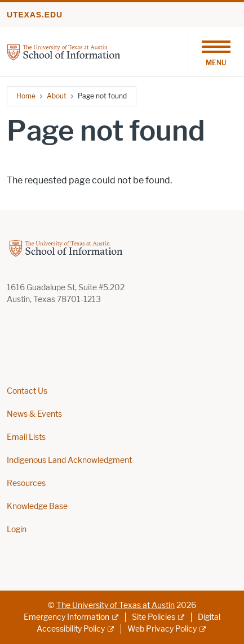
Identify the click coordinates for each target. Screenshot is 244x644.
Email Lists (26, 437)
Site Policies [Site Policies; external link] (154, 617)
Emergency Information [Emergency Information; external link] (66, 617)
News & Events (34, 414)
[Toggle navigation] (216, 52)
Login (17, 530)
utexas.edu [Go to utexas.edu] (35, 15)
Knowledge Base (37, 506)
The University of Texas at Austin (116, 605)
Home (26, 96)
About (57, 96)
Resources (26, 483)
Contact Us (27, 391)
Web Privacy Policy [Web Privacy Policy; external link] (162, 629)
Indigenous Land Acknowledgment (69, 460)
